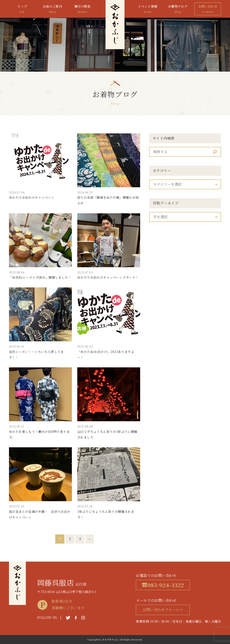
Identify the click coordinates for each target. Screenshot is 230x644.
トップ (22, 9)
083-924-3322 (163, 585)
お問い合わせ (208, 9)
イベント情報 (148, 9)
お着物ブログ (178, 9)
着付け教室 (82, 9)
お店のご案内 (52, 9)
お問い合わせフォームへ (163, 610)
